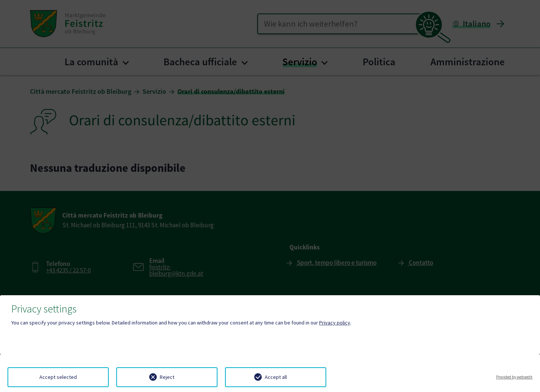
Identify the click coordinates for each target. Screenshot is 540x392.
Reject (167, 377)
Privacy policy (335, 323)
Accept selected (58, 377)
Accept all (276, 377)
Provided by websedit (514, 377)
